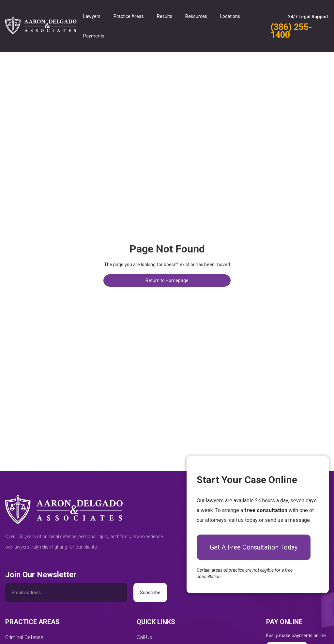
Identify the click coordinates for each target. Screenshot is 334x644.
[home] (41, 26)
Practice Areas (129, 16)
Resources (196, 16)
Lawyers (92, 16)
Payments (94, 36)
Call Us (144, 637)
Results (165, 16)
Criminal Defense (24, 637)
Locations (230, 16)
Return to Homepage (167, 280)
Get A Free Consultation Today (254, 547)
